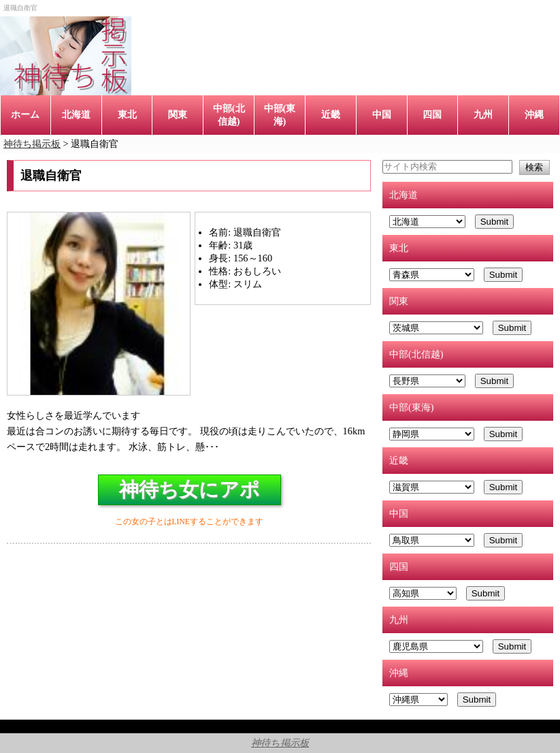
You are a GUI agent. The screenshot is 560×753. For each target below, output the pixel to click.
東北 (127, 114)
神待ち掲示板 (280, 743)
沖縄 (534, 114)
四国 (432, 114)
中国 (382, 114)
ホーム (25, 114)
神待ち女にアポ (190, 490)
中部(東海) (280, 115)
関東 (178, 114)
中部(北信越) (229, 115)
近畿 (331, 114)
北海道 (76, 114)
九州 (483, 114)
